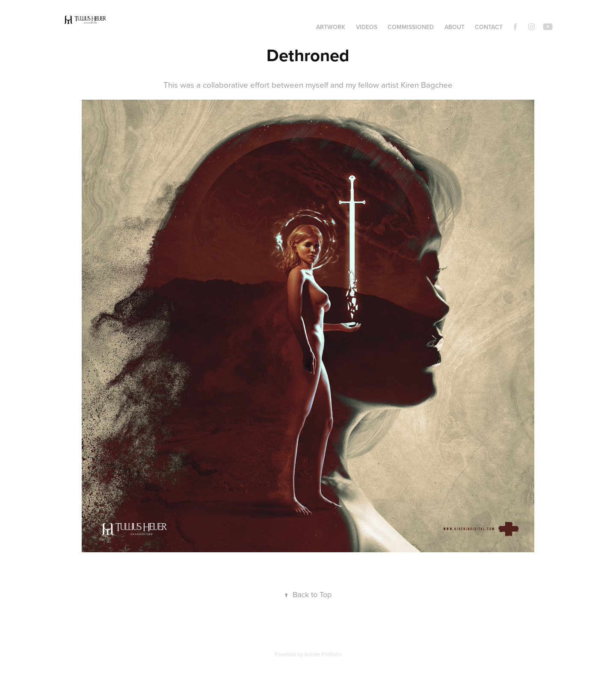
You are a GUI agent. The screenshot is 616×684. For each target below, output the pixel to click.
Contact (489, 27)
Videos (367, 27)
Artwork (331, 27)
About (455, 27)
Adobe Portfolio (323, 654)
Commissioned (411, 27)
